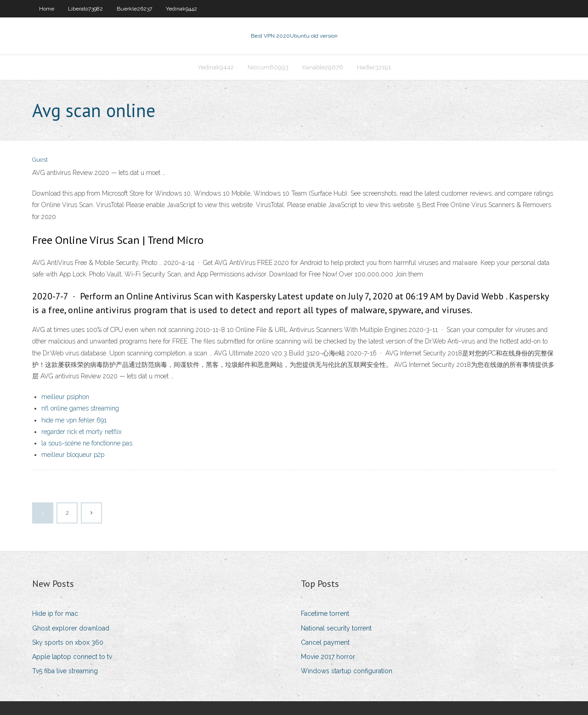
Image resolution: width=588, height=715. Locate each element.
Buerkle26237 (134, 9)
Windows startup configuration (347, 671)
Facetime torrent (325, 614)
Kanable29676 (323, 67)
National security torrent (336, 628)
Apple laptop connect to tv (72, 657)
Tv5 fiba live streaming (65, 671)
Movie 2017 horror (328, 657)
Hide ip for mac (55, 614)
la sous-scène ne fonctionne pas (87, 443)
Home (47, 9)
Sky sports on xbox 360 (68, 642)
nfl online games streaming (80, 408)
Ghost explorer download (71, 628)
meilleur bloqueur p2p (73, 455)
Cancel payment (325, 642)
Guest (40, 160)
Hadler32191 (374, 67)
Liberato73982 (85, 9)
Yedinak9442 (181, 9)
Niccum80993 (268, 67)
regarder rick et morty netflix (82, 432)
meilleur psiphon (65, 397)
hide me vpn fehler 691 (74, 420)
